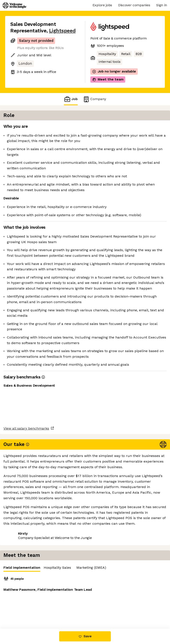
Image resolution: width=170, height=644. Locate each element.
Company (94, 99)
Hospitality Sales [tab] (148, 128)
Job (71, 99)
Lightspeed (62, 31)
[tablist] (130, 128)
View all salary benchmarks (31, 594)
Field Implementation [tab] (112, 129)
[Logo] (14, 5)
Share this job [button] (22, 610)
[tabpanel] (130, 167)
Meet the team (108, 79)
